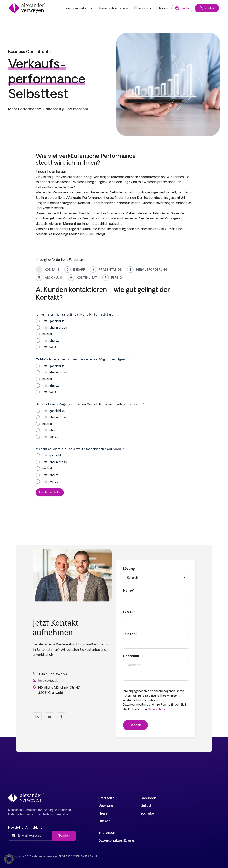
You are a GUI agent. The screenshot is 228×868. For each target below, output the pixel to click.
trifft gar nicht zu (54, 321)
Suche (182, 8)
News (163, 8)
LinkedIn (147, 806)
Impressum (107, 833)
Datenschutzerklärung (116, 840)
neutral (47, 334)
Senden (64, 835)
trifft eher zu (51, 341)
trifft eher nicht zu (55, 328)
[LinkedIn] (37, 717)
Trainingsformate (114, 8)
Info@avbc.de (45, 680)
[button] (9, 859)
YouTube (147, 813)
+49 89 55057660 (50, 673)
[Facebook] (61, 717)
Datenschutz (157, 709)
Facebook (148, 798)
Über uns (143, 8)
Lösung (129, 569)
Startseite (106, 798)
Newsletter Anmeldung (25, 828)
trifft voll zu (50, 347)
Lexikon (104, 821)
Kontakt (207, 8)
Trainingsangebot (78, 8)
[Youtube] (49, 717)
